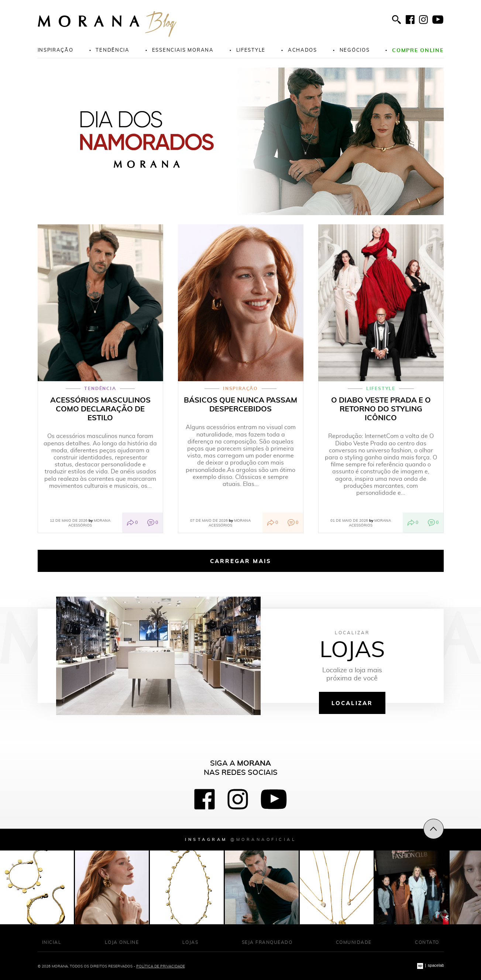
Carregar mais (241, 561)
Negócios (355, 50)
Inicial (52, 942)
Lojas (190, 942)
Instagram (241, 839)
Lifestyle (251, 50)
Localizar (352, 703)
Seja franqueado (267, 942)
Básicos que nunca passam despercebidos (241, 404)
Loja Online (122, 942)
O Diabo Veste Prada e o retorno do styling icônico (381, 409)
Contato (427, 942)
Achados (303, 50)
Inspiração (56, 50)
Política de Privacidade (161, 966)
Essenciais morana (183, 50)
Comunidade (354, 942)
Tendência (112, 50)
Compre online (418, 50)
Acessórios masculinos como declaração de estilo (100, 409)
